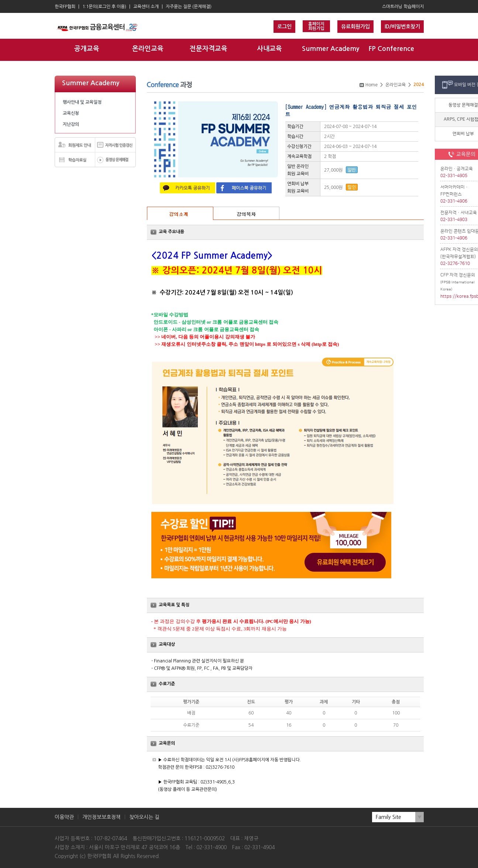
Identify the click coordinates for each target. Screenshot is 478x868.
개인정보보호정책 (102, 817)
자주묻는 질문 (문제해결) (189, 7)
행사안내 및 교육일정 (82, 102)
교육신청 (71, 113)
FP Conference (391, 49)
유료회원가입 (355, 27)
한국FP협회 (65, 7)
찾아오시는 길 (144, 817)
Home (372, 85)
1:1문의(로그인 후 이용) (104, 7)
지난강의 (71, 124)
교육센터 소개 (146, 7)
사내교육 (269, 49)
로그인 (284, 27)
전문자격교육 (209, 49)
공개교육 (87, 49)
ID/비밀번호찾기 (402, 27)
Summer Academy (331, 49)
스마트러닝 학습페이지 (403, 7)
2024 (419, 85)
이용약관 (64, 817)
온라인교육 (148, 49)
